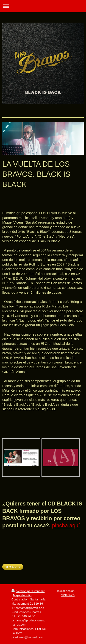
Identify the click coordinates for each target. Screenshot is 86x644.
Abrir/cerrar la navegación (43, 6)
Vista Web (68, 595)
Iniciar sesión (66, 591)
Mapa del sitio (22, 595)
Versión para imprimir (28, 591)
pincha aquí (66, 526)
